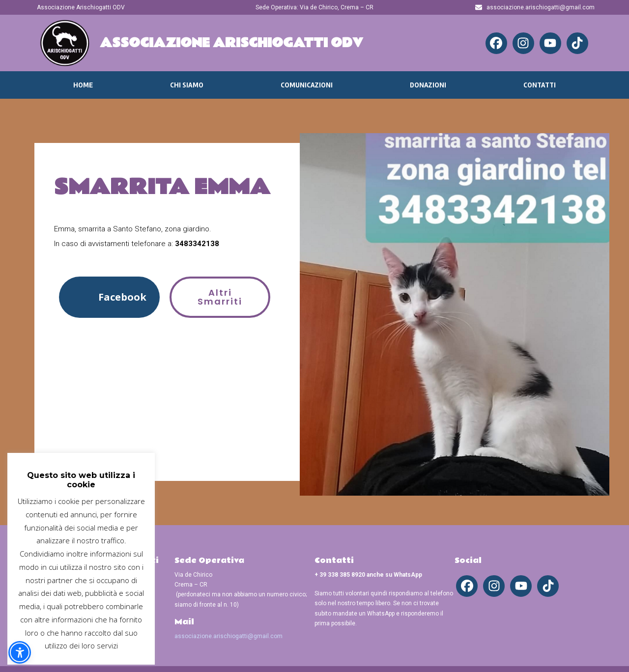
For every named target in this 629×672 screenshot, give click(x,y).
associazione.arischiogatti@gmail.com (229, 636)
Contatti (540, 85)
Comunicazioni (307, 85)
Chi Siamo (187, 85)
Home (83, 85)
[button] (109, 297)
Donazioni (428, 85)
